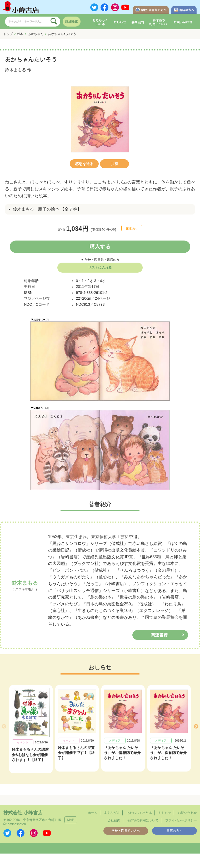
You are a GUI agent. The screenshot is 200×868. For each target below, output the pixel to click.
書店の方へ (174, 831)
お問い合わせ (183, 22)
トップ (8, 34)
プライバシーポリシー (181, 820)
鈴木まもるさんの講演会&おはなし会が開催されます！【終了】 (30, 755)
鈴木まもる (16, 70)
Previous (4, 727)
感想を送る (84, 164)
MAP (71, 820)
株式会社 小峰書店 (23, 813)
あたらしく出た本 (100, 22)
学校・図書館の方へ (126, 831)
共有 (114, 164)
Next (196, 727)
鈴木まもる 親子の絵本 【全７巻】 (47, 209)
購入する (100, 247)
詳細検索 (72, 22)
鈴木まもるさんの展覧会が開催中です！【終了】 (76, 753)
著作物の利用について (159, 22)
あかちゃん (36, 34)
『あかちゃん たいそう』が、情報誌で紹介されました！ (122, 753)
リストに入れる (100, 267)
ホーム (93, 813)
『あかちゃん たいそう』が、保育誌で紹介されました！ (168, 753)
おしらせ (120, 22)
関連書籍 (159, 635)
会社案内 (138, 22)
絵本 (20, 34)
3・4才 (100, 281)
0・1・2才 (84, 281)
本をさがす (112, 813)
